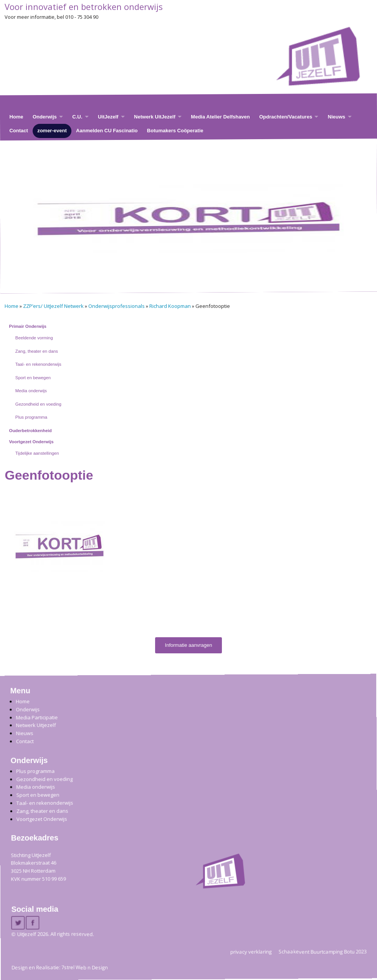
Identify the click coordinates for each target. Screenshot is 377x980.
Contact (18, 131)
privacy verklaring (251, 951)
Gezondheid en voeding (38, 404)
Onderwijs (45, 116)
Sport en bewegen (33, 378)
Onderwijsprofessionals (117, 306)
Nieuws (337, 116)
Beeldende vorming (34, 338)
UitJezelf (108, 116)
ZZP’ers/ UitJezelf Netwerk (53, 306)
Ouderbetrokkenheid (31, 431)
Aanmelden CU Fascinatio (107, 131)
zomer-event (52, 131)
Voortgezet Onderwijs (31, 442)
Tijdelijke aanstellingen (37, 453)
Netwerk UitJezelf (155, 116)
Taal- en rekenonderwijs (38, 364)
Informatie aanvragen (189, 645)
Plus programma (31, 417)
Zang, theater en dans (37, 351)
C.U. (77, 116)
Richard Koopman (170, 306)
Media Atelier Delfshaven (220, 116)
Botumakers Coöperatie (175, 131)
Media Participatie (37, 717)
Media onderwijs (31, 391)
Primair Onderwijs (28, 326)
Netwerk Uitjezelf (36, 725)
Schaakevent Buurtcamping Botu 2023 (323, 951)
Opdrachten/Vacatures (286, 116)
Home (16, 116)
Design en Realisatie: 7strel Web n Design (60, 967)
